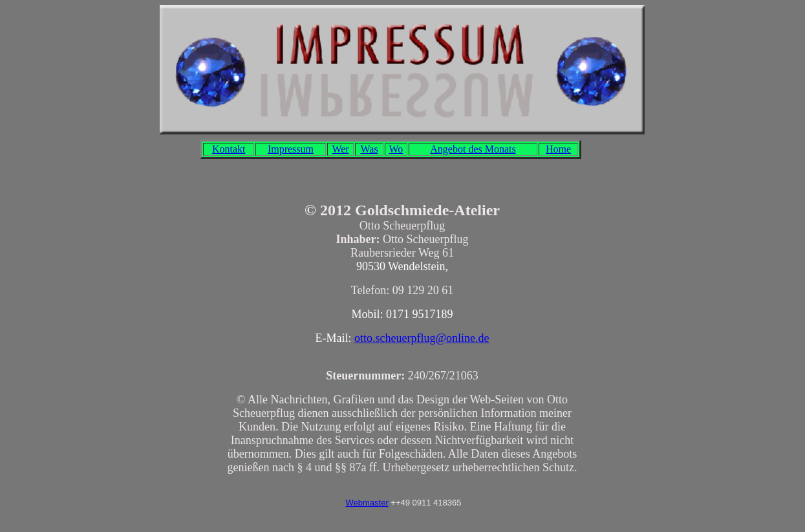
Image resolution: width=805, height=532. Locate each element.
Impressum (291, 149)
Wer (340, 149)
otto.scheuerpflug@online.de (422, 338)
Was (369, 149)
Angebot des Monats (473, 149)
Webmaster (367, 503)
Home (558, 149)
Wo (396, 149)
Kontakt (229, 149)
